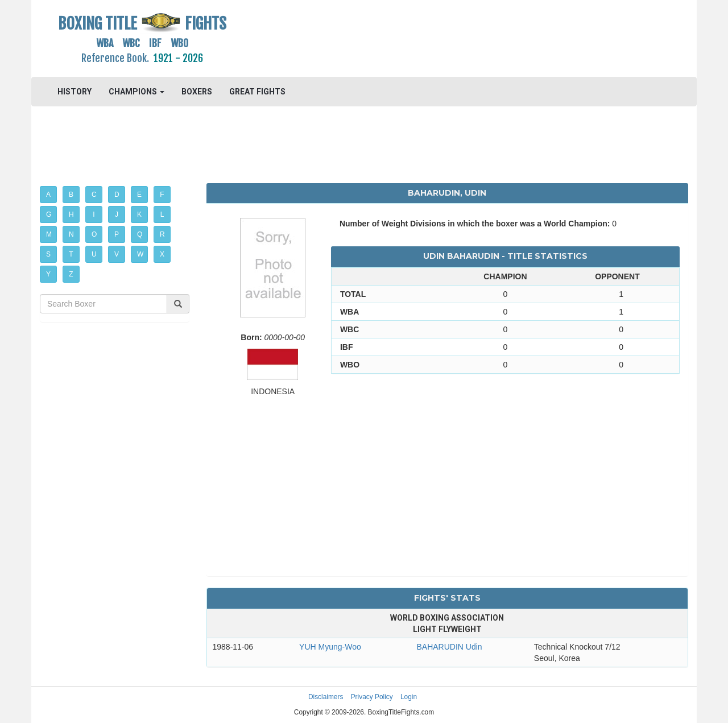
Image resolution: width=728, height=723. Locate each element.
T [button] (71, 254)
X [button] (162, 254)
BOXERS (197, 92)
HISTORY (75, 92)
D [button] (117, 195)
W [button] (140, 254)
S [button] (48, 254)
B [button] (71, 195)
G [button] (49, 214)
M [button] (49, 234)
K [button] (139, 214)
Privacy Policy (372, 697)
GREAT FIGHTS (257, 92)
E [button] (139, 195)
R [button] (162, 234)
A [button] (48, 195)
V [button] (117, 254)
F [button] (162, 195)
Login (409, 697)
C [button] (94, 195)
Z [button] (71, 274)
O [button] (94, 234)
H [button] (71, 214)
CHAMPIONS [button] (136, 92)
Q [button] (140, 234)
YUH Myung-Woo (330, 647)
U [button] (94, 254)
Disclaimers (326, 697)
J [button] (117, 214)
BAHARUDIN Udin (449, 647)
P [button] (117, 234)
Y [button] (48, 274)
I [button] (94, 214)
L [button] (162, 214)
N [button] (71, 234)
